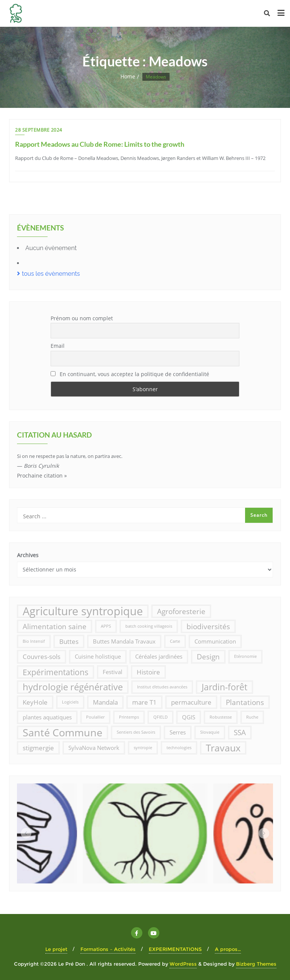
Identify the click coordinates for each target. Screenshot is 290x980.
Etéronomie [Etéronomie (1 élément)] (245, 656)
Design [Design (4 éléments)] (208, 657)
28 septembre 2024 (39, 130)
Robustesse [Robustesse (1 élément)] (221, 717)
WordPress (183, 964)
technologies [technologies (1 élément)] (179, 748)
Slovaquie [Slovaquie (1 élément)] (210, 732)
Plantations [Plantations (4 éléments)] (245, 702)
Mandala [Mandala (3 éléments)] (105, 702)
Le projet (56, 949)
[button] (26, 833)
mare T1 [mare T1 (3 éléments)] (144, 702)
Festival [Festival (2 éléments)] (113, 672)
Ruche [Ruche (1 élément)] (252, 717)
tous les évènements (51, 274)
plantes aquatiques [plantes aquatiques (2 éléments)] (47, 717)
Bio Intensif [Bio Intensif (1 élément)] (34, 641)
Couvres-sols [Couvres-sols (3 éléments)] (42, 657)
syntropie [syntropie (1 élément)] (143, 748)
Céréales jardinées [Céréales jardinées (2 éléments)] (159, 656)
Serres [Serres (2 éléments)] (178, 732)
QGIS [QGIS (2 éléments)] (189, 717)
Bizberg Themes (256, 964)
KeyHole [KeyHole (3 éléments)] (35, 702)
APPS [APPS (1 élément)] (106, 626)
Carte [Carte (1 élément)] (175, 641)
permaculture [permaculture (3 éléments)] (191, 702)
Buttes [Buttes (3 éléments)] (69, 641)
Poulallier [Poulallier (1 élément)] (95, 717)
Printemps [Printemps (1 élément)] (129, 717)
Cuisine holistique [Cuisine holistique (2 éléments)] (98, 656)
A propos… (228, 949)
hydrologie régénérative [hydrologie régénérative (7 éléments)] (73, 687)
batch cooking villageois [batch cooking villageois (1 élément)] (149, 626)
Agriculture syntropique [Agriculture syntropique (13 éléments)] (83, 611)
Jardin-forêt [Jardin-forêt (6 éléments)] (224, 687)
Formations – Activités (108, 949)
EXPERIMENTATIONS (175, 949)
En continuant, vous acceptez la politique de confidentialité (130, 374)
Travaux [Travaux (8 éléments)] (223, 748)
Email (58, 346)
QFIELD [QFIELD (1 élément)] (160, 717)
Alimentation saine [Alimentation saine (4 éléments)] (55, 626)
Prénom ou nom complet (82, 318)
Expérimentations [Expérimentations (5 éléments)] (56, 672)
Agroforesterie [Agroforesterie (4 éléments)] (181, 611)
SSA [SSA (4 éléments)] (240, 732)
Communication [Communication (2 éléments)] (215, 641)
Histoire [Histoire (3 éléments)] (148, 672)
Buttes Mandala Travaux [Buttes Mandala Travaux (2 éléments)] (124, 641)
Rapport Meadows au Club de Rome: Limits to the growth (100, 144)
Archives (28, 555)
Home (128, 76)
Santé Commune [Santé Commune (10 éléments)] (62, 732)
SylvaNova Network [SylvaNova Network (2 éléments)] (94, 748)
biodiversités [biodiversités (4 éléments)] (208, 626)
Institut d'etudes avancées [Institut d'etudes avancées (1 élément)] (162, 687)
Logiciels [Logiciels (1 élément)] (70, 702)
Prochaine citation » (42, 475)
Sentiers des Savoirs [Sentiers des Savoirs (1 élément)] (136, 732)
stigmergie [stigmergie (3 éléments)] (38, 748)
